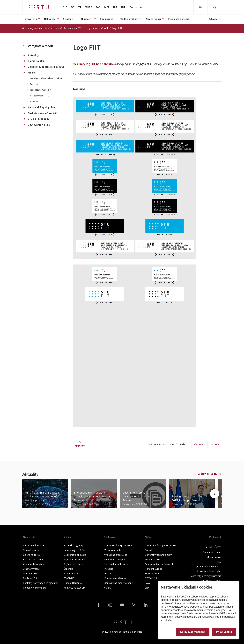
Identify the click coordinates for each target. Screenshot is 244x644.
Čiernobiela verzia (212, 552)
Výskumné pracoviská (116, 555)
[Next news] (215, 494)
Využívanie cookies (211, 580)
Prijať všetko (224, 632)
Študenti (68, 19)
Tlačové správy (31, 550)
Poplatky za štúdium (74, 559)
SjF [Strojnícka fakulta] (72, 7)
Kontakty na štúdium (74, 588)
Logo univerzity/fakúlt (97, 28)
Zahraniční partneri (114, 550)
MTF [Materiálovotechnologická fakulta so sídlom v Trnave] (107, 7)
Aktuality (33, 55)
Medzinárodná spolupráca (118, 545)
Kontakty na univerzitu (35, 588)
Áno (199, 444)
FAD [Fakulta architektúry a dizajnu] (98, 7)
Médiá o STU (30, 578)
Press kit (34, 84)
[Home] (23, 28)
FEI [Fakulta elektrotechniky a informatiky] (79, 7)
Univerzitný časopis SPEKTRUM (46, 67)
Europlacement (153, 573)
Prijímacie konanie (73, 564)
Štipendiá (68, 569)
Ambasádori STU (72, 573)
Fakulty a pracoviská (34, 559)
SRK (147, 588)
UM (123, 7)
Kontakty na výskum (115, 578)
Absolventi (87, 19)
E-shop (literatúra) (73, 583)
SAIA (147, 583)
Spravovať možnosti (193, 632)
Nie (215, 444)
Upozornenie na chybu (209, 571)
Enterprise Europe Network (159, 564)
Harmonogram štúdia (75, 550)
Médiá (54, 28)
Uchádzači (50, 19)
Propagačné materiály (40, 90)
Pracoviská (136, 7)
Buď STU (34, 102)
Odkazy (213, 19)
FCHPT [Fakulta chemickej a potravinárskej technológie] (88, 7)
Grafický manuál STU (71, 28)
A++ (218, 546)
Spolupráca (107, 19)
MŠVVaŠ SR (151, 578)
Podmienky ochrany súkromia (205, 576)
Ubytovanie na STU (39, 125)
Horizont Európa (154, 569)
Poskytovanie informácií (42, 113)
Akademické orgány (33, 564)
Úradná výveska (31, 569)
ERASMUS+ (70, 578)
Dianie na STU (36, 61)
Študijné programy (73, 545)
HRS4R (108, 573)
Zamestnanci (153, 19)
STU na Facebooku (39, 119)
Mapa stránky (214, 557)
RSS (219, 562)
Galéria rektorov (31, 555)
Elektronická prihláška (75, 555)
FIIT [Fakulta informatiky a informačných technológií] (115, 7)
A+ (211, 547)
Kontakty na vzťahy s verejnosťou (41, 583)
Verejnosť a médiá (179, 19)
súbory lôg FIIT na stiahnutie (95, 64)
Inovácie (109, 569)
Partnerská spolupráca (41, 107)
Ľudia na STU (30, 573)
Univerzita (31, 19)
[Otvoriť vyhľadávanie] (215, 7)
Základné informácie (34, 545)
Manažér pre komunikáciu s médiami (47, 78)
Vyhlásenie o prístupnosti (208, 566)
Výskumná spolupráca (116, 559)
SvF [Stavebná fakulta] (65, 7)
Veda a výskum (129, 19)
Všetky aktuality (208, 474)
